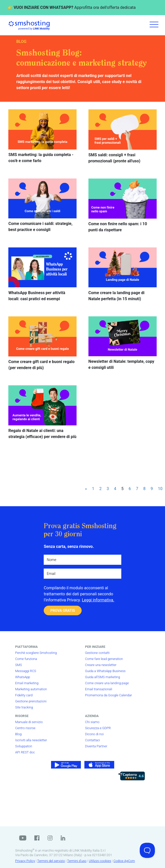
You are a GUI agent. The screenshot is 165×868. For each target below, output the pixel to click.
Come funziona (26, 659)
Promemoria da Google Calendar (109, 695)
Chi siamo (92, 722)
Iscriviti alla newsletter (31, 740)
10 (160, 489)
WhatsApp (23, 677)
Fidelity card (24, 695)
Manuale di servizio (29, 722)
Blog (18, 734)
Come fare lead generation (104, 659)
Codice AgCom (124, 861)
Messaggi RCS (26, 671)
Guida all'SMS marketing (103, 677)
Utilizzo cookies (100, 861)
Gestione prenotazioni (31, 701)
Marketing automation (31, 689)
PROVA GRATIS (63, 610)
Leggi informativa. (98, 600)
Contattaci (93, 740)
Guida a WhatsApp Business (105, 671)
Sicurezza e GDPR (98, 728)
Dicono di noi (95, 734)
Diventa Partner (96, 746)
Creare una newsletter (101, 665)
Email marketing (27, 683)
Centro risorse (25, 728)
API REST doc (25, 752)
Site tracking (24, 707)
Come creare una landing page (107, 683)
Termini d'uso (77, 861)
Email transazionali (99, 689)
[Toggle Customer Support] (147, 850)
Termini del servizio (51, 861)
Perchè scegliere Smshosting (36, 653)
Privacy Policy (25, 861)
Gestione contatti (97, 653)
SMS (19, 665)
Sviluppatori (24, 746)
